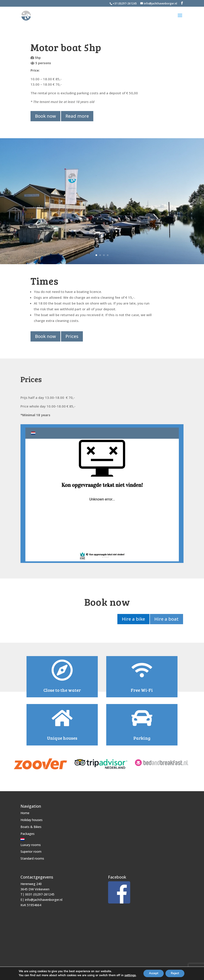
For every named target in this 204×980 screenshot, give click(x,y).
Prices (72, 336)
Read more (78, 116)
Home (25, 811)
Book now (45, 116)
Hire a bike (132, 618)
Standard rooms (32, 856)
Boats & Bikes (31, 825)
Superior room (31, 850)
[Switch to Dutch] (32, 837)
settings (127, 975)
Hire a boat (166, 618)
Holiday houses (32, 818)
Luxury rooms (31, 843)
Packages (28, 832)
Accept (152, 973)
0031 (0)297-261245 (40, 892)
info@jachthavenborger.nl (44, 898)
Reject (176, 973)
